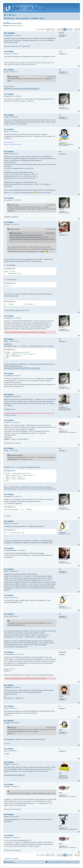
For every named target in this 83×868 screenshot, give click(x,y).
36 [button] (76, 29)
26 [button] (62, 29)
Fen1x (11, 205)
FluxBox (12, 23)
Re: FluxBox (9, 33)
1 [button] (54, 29)
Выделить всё (11, 269)
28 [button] (68, 29)
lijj (10, 728)
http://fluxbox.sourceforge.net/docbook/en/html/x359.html (22, 88)
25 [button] (58, 29)
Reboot (14, 233)
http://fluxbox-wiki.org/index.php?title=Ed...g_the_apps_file (22, 368)
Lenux (11, 77)
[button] (48, 29)
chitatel (12, 229)
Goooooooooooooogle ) (10, 415)
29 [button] (71, 29)
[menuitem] (6, 15)
